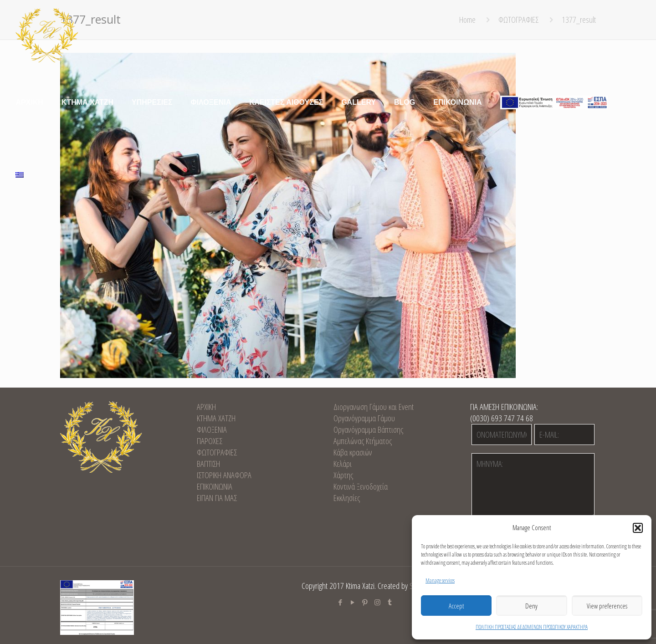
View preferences (607, 606)
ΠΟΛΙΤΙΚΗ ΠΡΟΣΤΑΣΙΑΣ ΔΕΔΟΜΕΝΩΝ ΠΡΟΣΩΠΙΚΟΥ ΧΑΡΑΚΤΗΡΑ (532, 627)
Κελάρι (343, 464)
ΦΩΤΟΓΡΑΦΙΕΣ (217, 452)
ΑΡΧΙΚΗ (206, 407)
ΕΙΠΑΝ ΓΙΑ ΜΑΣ (217, 498)
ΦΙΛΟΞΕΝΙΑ (212, 429)
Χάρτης (343, 475)
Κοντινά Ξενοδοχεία (361, 486)
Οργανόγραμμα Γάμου (364, 418)
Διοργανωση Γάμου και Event (374, 407)
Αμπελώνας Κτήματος (363, 441)
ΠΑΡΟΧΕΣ (210, 441)
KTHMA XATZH (216, 418)
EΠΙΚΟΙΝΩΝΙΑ (215, 486)
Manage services (440, 580)
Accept (456, 606)
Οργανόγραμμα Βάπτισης (368, 429)
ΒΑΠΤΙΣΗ (208, 464)
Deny (531, 606)
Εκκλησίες (347, 498)
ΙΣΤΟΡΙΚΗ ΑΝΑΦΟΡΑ (224, 475)
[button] (638, 528)
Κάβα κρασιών (353, 452)
